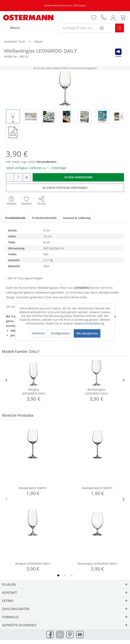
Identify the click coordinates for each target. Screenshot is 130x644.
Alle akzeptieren (87, 333)
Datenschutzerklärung (89, 323)
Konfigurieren (60, 333)
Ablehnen (38, 333)
